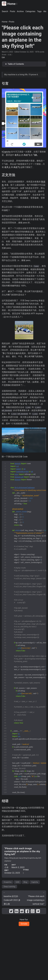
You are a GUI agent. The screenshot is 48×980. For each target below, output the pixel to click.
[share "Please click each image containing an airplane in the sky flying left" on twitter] (11, 912)
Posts (12, 22)
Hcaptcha (8, 882)
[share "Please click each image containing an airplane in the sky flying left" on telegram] (38, 912)
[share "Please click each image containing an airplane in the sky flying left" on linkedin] (17, 912)
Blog (25, 882)
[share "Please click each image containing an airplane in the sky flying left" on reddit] (22, 912)
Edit (3, 57)
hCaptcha (6, 152)
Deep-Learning (9, 887)
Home (9, 4)
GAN (17, 882)
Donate (24, 924)
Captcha (35, 882)
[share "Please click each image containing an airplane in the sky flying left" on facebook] (27, 912)
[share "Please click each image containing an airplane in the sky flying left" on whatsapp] (33, 912)
